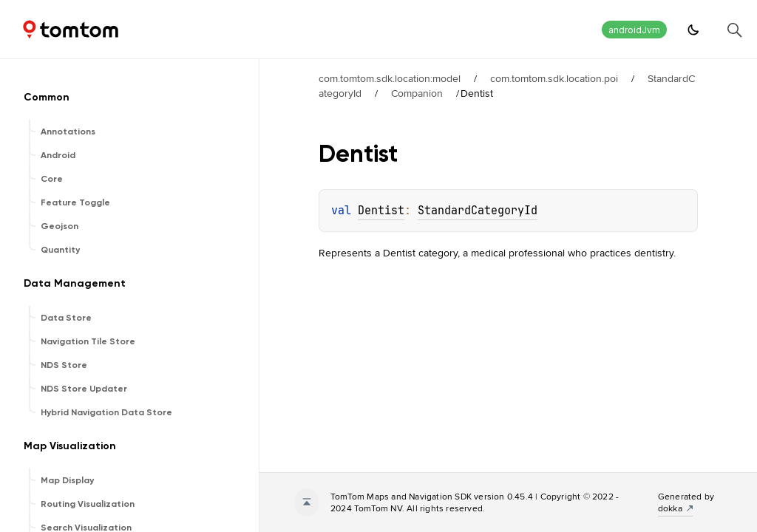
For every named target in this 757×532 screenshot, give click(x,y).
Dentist (381, 211)
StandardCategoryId (478, 211)
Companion (417, 93)
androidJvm (634, 30)
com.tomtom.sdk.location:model (390, 78)
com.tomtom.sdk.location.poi (554, 78)
